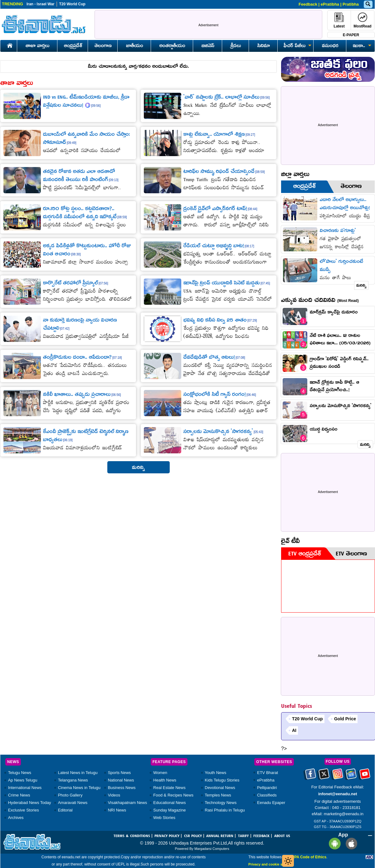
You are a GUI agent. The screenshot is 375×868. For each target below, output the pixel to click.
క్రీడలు (236, 46)
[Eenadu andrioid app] (334, 843)
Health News (165, 780)
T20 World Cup (72, 4)
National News (121, 780)
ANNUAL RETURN (220, 836)
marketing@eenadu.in (344, 814)
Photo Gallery (70, 795)
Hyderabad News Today (30, 803)
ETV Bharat (268, 773)
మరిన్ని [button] (139, 468)
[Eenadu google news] (351, 776)
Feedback (308, 4)
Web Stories (164, 818)
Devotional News (220, 788)
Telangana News (73, 780)
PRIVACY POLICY (167, 836)
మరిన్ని (361, 286)
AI (294, 730)
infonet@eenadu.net (338, 794)
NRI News (117, 810)
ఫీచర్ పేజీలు (297, 46)
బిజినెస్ (208, 46)
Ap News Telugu (23, 780)
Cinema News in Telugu (79, 788)
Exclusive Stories (24, 810)
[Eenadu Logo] (44, 24)
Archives (16, 818)
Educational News (169, 803)
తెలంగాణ (103, 46)
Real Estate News (169, 788)
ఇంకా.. (361, 46)
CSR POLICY (193, 836)
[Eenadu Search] (368, 5)
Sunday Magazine (169, 810)
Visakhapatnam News (128, 803)
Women (160, 773)
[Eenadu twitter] (324, 776)
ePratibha (330, 4)
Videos (114, 795)
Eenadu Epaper (271, 803)
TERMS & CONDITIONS (132, 836)
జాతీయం (135, 46)
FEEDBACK (261, 836)
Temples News (218, 795)
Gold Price (345, 719)
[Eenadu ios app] (350, 843)
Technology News (221, 803)
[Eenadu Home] (9, 44)
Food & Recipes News (173, 795)
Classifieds (267, 795)
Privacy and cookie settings (271, 864)
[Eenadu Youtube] (365, 776)
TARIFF (244, 836)
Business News (122, 788)
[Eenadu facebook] (311, 776)
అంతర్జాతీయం (172, 46)
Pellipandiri (267, 788)
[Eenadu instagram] (338, 776)
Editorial (65, 810)
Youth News (215, 773)
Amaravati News (73, 803)
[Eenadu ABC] (369, 857)
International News (25, 788)
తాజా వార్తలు (38, 46)
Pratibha (351, 4)
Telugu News (20, 773)
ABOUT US (282, 836)
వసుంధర (330, 46)
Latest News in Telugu (78, 773)
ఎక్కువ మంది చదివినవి (320, 301)
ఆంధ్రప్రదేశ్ (73, 46)
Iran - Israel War (41, 4)
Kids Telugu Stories (222, 780)
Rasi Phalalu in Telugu (225, 810)
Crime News (19, 795)
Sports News (119, 773)
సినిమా (264, 46)
